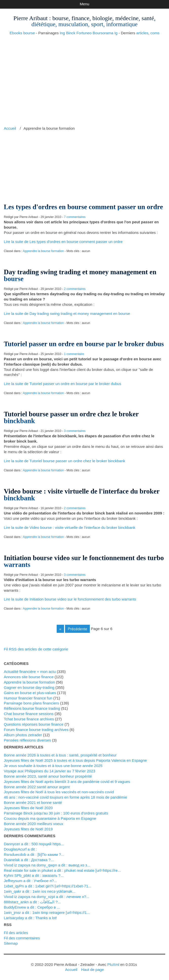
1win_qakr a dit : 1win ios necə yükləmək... (40, 891)
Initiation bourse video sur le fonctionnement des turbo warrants (84, 561)
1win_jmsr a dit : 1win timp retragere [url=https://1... (47, 913)
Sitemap (11, 943)
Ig (116, 33)
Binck (71, 33)
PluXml (113, 964)
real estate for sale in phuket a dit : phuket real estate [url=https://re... (62, 870)
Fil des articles (16, 933)
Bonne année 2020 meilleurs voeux (34, 824)
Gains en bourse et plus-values (30, 693)
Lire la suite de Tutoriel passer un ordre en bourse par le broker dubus (62, 384)
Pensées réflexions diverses (27, 740)
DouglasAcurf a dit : (20, 849)
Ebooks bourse (22, 33)
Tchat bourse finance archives (29, 719)
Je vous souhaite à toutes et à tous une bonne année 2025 (53, 766)
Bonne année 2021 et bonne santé (33, 802)
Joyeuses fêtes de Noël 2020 (28, 808)
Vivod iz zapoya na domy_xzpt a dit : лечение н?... (47, 897)
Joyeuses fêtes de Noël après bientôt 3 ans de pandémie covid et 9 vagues (67, 782)
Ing (62, 33)
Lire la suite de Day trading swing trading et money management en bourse (67, 314)
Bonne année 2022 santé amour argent (37, 787)
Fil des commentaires (22, 938)
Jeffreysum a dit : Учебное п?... (30, 881)
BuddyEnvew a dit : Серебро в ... (32, 907)
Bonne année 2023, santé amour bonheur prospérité (48, 776)
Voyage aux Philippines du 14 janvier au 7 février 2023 (50, 771)
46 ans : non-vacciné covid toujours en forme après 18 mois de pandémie (65, 797)
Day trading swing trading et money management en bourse (80, 275)
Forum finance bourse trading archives (36, 730)
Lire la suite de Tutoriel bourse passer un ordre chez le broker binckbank (65, 461)
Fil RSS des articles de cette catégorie (36, 649)
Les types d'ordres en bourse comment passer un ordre (83, 207)
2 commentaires (75, 289)
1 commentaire (74, 354)
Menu (84, 4)
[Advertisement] (85, 75)
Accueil (10, 128)
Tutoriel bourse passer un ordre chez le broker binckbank (71, 417)
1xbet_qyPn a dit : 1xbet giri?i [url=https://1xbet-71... (48, 886)
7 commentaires (75, 217)
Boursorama (103, 33)
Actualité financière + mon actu (30, 672)
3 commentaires (75, 431)
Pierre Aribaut (30, 18)
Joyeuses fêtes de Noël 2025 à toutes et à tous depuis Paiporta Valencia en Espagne (75, 760)
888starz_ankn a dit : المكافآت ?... (32, 902)
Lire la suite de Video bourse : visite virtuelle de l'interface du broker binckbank (70, 527)
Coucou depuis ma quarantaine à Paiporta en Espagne (50, 818)
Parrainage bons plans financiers (31, 703)
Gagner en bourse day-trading (29, 687)
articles (142, 33)
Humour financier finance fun (28, 698)
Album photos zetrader (23, 735)
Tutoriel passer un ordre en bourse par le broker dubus (84, 344)
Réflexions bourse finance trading (32, 708)
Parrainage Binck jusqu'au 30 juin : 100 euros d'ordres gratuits (56, 813)
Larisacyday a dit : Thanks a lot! (30, 918)
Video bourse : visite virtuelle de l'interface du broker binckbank (82, 495)
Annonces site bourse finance (29, 677)
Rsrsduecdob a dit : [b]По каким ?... (34, 854)
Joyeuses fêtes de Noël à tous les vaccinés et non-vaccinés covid (59, 792)
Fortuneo (84, 33)
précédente (78, 629)
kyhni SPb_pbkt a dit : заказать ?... (34, 875)
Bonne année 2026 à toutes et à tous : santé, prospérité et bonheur (60, 755)
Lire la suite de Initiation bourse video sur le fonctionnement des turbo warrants (70, 599)
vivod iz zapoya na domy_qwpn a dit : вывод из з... (47, 865)
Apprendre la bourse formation (43, 251)
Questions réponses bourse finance (34, 724)
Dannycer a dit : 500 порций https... (34, 844)
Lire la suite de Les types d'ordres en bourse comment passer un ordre (63, 242)
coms (155, 33)
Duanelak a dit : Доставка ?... (29, 860)
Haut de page (93, 970)
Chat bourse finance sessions (29, 714)
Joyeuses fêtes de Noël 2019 (28, 829)
